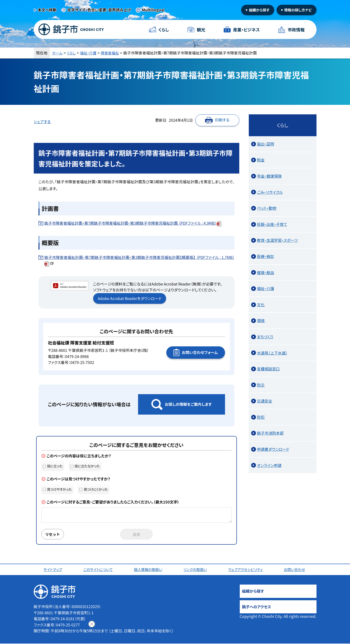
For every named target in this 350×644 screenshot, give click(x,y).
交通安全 (265, 401)
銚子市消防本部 (270, 433)
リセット (53, 534)
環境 (261, 320)
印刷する (222, 120)
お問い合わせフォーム (200, 352)
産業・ (246, 30)
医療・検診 (266, 256)
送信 (136, 534)
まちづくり (265, 337)
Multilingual (153, 10)
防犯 (261, 417)
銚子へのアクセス (257, 607)
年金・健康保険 (269, 176)
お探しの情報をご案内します (188, 404)
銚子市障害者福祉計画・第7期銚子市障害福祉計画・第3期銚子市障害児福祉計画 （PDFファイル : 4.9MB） (133, 223)
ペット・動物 (267, 208)
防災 (261, 385)
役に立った (53, 466)
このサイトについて (98, 570)
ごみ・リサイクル (270, 192)
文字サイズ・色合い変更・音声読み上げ (99, 10)
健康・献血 (266, 272)
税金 (261, 160)
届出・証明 (266, 144)
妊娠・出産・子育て (272, 224)
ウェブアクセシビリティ (246, 570)
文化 (261, 305)
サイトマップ (53, 570)
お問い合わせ (295, 570)
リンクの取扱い (196, 570)
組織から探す (259, 10)
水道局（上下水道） (272, 353)
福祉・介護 (90, 53)
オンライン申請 (269, 465)
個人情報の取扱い (149, 570)
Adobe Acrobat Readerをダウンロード (130, 298)
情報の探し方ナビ (298, 10)
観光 (201, 29)
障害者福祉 (112, 53)
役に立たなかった (85, 466)
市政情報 (296, 29)
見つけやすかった (57, 489)
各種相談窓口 (268, 369)
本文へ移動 (47, 10)
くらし (164, 29)
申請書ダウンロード (273, 449)
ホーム (58, 53)
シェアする (42, 121)
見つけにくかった (94, 489)
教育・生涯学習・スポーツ (278, 240)
